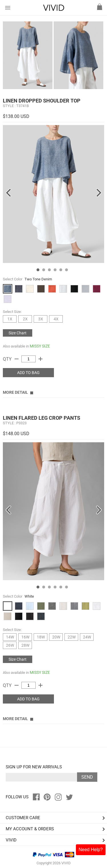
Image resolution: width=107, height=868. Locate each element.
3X (41, 319)
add (41, 359)
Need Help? (91, 850)
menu (8, 8)
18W (41, 637)
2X (25, 319)
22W (72, 637)
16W (25, 637)
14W (10, 637)
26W (10, 645)
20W (56, 637)
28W (25, 645)
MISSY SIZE (40, 346)
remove (17, 359)
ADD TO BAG (28, 373)
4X (56, 319)
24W (87, 637)
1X (10, 319)
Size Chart (18, 333)
